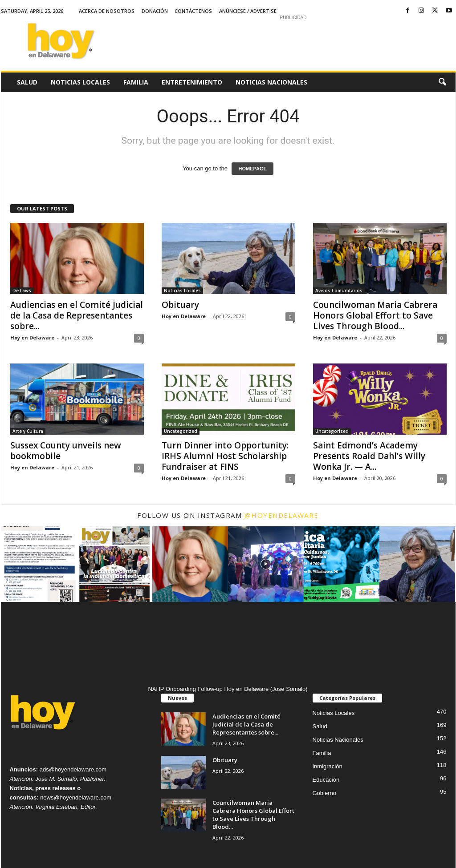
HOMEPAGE (252, 169)
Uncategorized (181, 431)
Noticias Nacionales (271, 82)
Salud (27, 82)
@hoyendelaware (282, 515)
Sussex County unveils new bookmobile (66, 451)
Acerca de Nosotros (107, 11)
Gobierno (324, 793)
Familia (136, 82)
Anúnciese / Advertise (248, 11)
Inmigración (328, 766)
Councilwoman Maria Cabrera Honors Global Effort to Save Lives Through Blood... (375, 315)
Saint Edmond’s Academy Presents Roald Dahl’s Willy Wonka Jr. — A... (369, 456)
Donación (155, 11)
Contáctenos (193, 11)
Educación (326, 780)
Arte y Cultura (28, 431)
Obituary (180, 305)
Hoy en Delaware (32, 337)
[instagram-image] (39, 564)
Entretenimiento (192, 82)
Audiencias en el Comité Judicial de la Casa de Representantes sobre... (77, 315)
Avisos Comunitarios (339, 291)
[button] (442, 82)
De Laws (22, 291)
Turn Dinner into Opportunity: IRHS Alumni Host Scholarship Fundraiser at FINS (225, 456)
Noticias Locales (80, 82)
